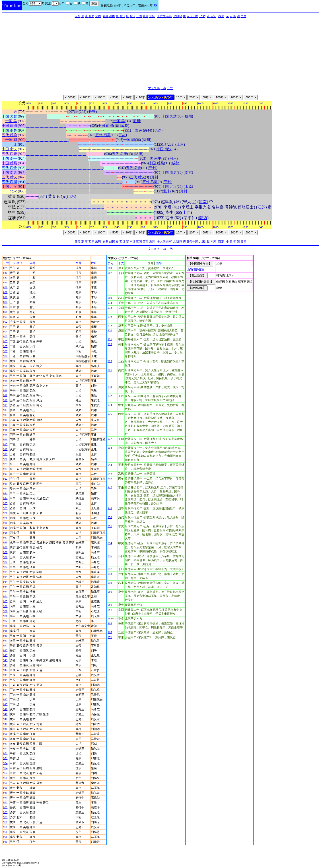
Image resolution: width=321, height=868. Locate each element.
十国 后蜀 (9, 163)
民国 (243, 16)
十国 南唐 (9, 172)
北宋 (202, 16)
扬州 (136, 121)
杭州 (188, 116)
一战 (163, 88)
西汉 (122, 16)
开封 (122, 135)
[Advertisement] (160, 54)
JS (155, 5)
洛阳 (139, 154)
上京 (180, 144)
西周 (91, 16)
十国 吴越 (9, 116)
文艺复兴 (154, 88)
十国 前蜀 (9, 126)
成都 (125, 126)
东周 (98, 16)
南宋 (213, 16)
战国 (112, 16)
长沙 (158, 130)
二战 (170, 88)
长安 (92, 112)
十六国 (161, 16)
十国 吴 (11, 121)
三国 (139, 16)
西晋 (146, 16)
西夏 (221, 16)
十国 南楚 (9, 130)
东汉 (132, 16)
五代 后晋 (9, 168)
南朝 (169, 16)
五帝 (78, 16)
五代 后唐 (9, 154)
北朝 (176, 16)
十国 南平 (9, 158)
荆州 (173, 158)
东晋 (152, 16)
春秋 (106, 16)
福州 (146, 140)
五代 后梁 (9, 135)
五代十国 (192, 16)
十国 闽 (11, 140)
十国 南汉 (9, 149)
